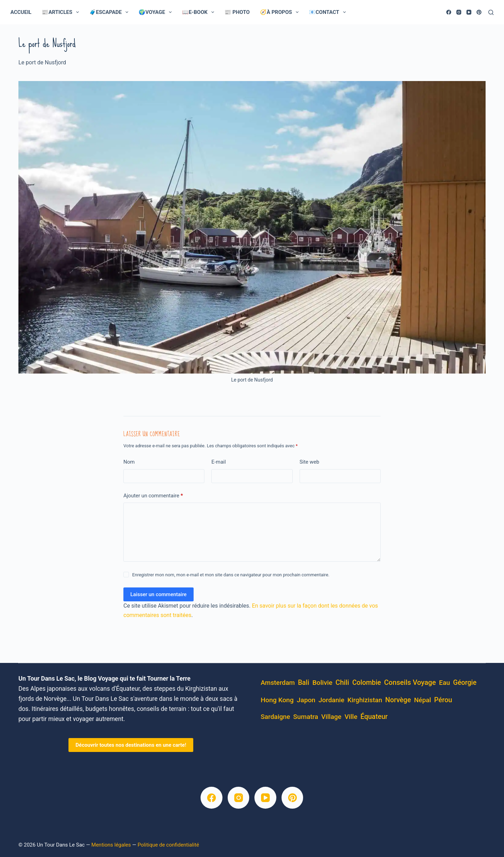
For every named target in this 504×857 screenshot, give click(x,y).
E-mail (218, 462)
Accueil (21, 12)
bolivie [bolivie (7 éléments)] (323, 683)
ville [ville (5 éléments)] (351, 717)
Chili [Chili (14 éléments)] (342, 683)
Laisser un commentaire (158, 594)
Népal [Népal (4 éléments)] (422, 700)
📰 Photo (237, 12)
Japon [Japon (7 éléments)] (306, 700)
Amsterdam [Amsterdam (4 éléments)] (278, 683)
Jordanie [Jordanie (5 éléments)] (331, 700)
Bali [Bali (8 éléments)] (304, 683)
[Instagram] (459, 12)
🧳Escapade (110, 12)
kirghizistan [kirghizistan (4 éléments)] (365, 700)
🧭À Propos (281, 12)
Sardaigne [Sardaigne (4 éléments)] (275, 717)
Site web (310, 462)
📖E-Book (200, 12)
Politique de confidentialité (168, 845)
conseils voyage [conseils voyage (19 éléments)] (410, 682)
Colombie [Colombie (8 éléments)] (367, 683)
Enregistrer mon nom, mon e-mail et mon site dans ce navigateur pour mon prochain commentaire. (231, 575)
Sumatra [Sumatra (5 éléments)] (306, 717)
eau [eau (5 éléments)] (445, 683)
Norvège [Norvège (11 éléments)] (398, 700)
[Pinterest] (479, 12)
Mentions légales (111, 845)
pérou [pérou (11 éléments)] (443, 700)
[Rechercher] (491, 12)
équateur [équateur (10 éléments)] (374, 717)
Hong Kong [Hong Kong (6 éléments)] (277, 700)
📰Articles (62, 12)
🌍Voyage (157, 12)
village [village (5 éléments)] (331, 717)
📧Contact (329, 12)
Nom (129, 462)
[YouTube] (469, 12)
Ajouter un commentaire (153, 496)
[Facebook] (449, 12)
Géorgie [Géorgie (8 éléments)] (465, 683)
